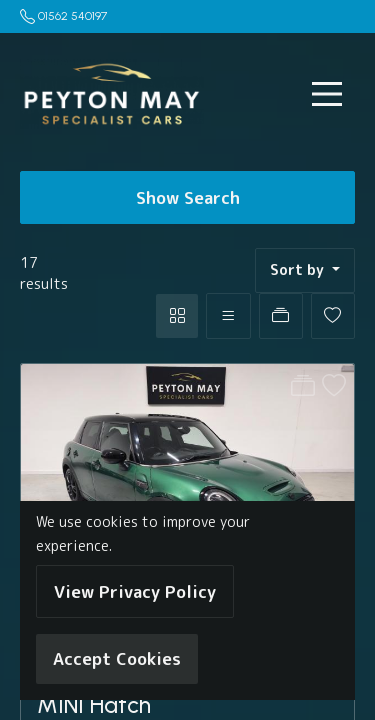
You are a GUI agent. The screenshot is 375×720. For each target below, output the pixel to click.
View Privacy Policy (135, 591)
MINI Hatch (94, 705)
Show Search (188, 197)
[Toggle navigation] (327, 94)
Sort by (299, 270)
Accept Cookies (117, 658)
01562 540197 (72, 16)
